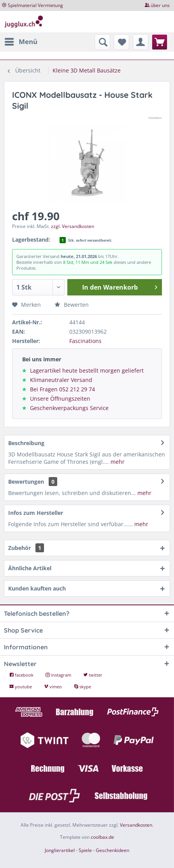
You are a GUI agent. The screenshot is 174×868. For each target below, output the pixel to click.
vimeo (54, 687)
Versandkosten (136, 825)
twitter (93, 675)
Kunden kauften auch (37, 588)
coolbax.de (102, 837)
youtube (21, 687)
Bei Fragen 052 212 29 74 (62, 389)
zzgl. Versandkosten (73, 226)
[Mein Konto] (141, 42)
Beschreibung (26, 443)
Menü (21, 41)
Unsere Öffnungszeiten (60, 399)
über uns (160, 5)
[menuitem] (21, 42)
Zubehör (26, 548)
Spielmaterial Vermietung (35, 5)
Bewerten (72, 305)
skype (83, 687)
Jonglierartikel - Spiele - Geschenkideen (87, 850)
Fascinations (85, 341)
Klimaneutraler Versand (61, 380)
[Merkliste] (121, 42)
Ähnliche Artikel (30, 568)
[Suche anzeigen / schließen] (102, 42)
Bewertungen (26, 482)
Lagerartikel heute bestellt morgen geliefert (87, 370)
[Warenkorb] (160, 42)
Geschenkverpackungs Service (69, 408)
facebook (22, 675)
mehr (117, 462)
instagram (59, 675)
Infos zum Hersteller (36, 513)
